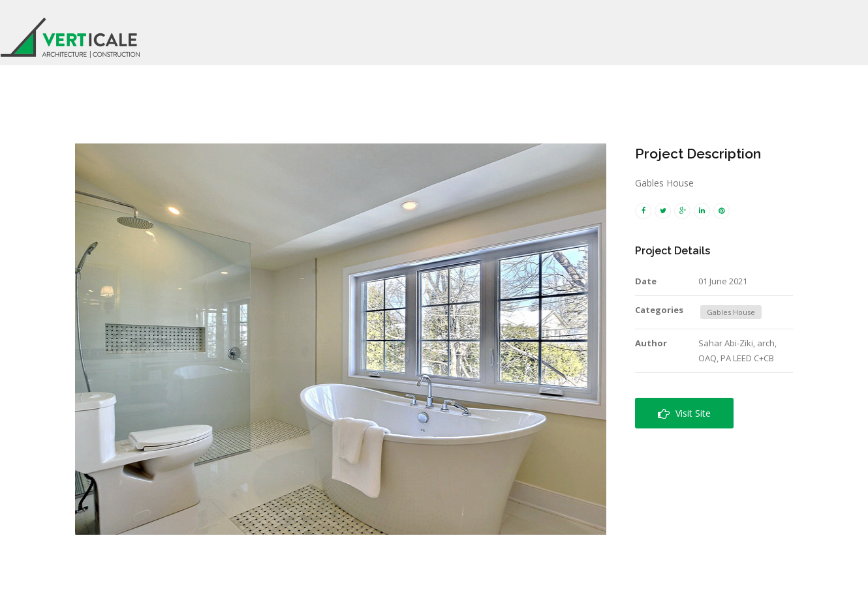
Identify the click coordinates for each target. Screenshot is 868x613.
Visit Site (684, 413)
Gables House (731, 312)
